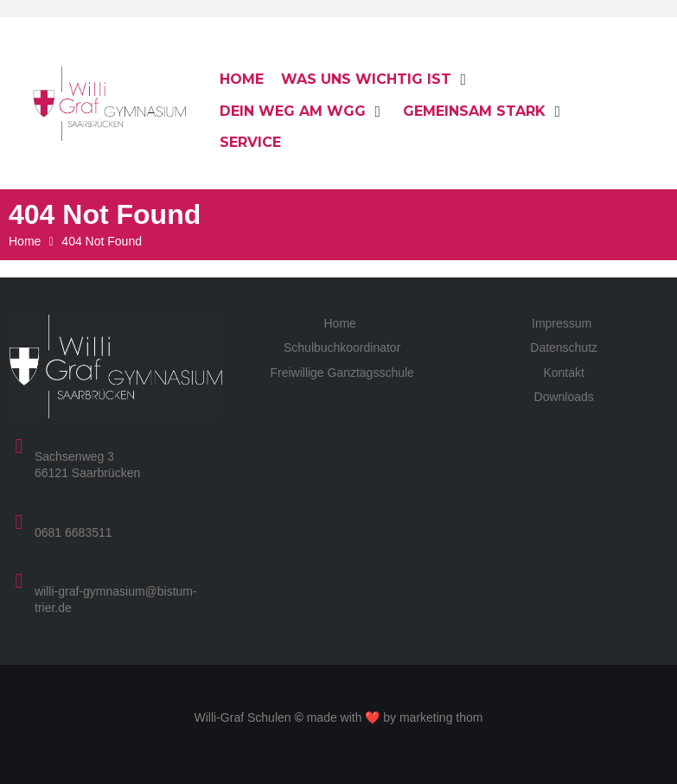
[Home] (242, 80)
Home (25, 241)
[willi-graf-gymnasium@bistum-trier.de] (19, 581)
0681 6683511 (73, 532)
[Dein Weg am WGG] (303, 112)
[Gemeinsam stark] (484, 112)
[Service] (250, 143)
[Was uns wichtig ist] (376, 80)
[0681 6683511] (19, 522)
